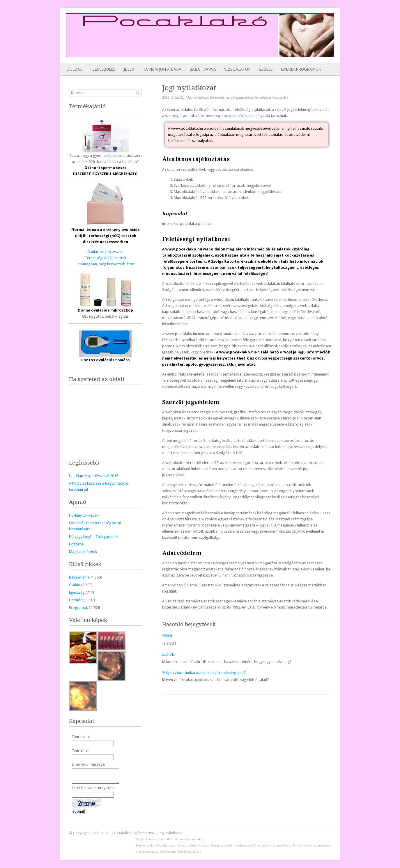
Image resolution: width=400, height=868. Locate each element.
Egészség (77, 592)
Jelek (129, 69)
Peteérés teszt (200, 845)
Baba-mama (79, 577)
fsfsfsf (167, 636)
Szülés (266, 69)
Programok (78, 608)
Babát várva (203, 69)
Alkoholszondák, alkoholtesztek (156, 852)
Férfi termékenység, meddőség (312, 845)
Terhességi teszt (240, 845)
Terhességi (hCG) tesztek (105, 258)
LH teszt (183, 845)
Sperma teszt (219, 845)
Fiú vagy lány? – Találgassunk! (94, 537)
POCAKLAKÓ (108, 833)
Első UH (168, 654)
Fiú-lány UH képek (84, 515)
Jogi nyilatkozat (171, 833)
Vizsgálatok (237, 69)
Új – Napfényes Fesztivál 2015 (94, 476)
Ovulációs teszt (166, 845)
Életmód (76, 600)
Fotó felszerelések (190, 852)
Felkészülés (103, 69)
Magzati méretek (83, 552)
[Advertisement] (172, 44)
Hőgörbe (76, 544)
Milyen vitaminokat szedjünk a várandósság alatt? (204, 673)
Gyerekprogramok (301, 69)
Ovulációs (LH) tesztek (105, 252)
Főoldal (73, 69)
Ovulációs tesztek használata (154, 839)
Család (75, 585)
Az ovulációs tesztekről (190, 839)
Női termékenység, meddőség (271, 845)
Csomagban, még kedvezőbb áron (105, 264)
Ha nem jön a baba (162, 69)
